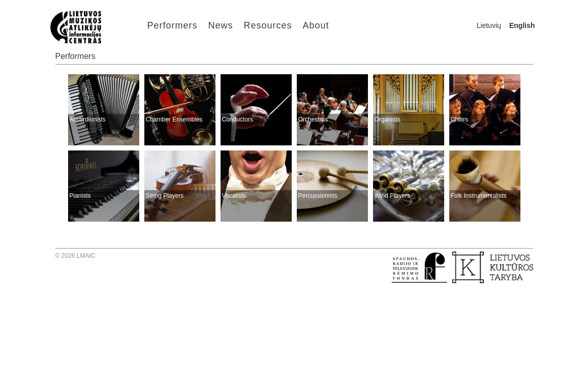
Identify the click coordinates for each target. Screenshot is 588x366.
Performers (173, 25)
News (221, 25)
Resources (268, 25)
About (316, 25)
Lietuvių (489, 25)
